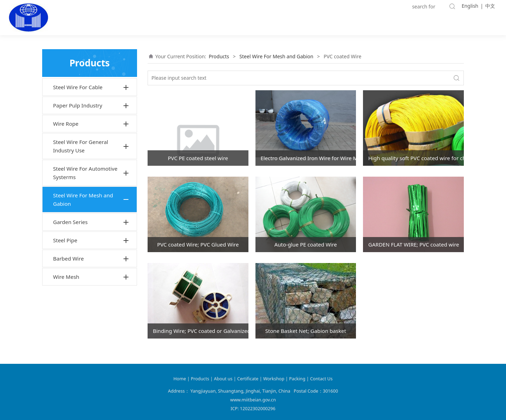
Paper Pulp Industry (78, 105)
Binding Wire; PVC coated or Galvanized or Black (201, 331)
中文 (490, 6)
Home (180, 379)
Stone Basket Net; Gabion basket (306, 331)
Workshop (274, 379)
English (470, 6)
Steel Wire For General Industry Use (81, 146)
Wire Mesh (66, 277)
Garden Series (70, 222)
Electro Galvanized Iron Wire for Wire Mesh (309, 158)
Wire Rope (66, 124)
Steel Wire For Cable (78, 87)
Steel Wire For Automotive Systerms (85, 173)
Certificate (248, 379)
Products (219, 56)
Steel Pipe (65, 240)
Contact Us (321, 379)
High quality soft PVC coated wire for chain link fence (416, 158)
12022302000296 (258, 409)
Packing (297, 379)
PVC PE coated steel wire (198, 158)
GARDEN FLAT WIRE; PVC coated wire (414, 244)
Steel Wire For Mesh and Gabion (83, 199)
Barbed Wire (68, 258)
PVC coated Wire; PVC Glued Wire (198, 244)
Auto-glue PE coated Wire (306, 244)
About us (224, 379)
